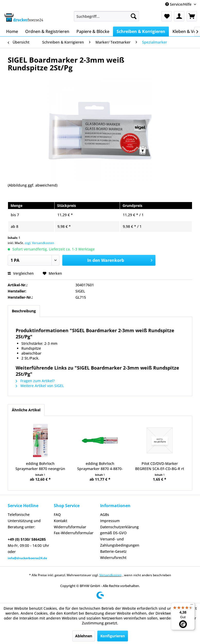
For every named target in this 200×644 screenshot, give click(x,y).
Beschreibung (24, 311)
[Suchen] (134, 16)
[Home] (12, 31)
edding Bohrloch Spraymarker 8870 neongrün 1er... (40, 466)
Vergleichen (21, 273)
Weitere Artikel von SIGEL (40, 386)
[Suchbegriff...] (106, 16)
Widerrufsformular (70, 527)
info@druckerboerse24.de (27, 558)
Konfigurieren (113, 636)
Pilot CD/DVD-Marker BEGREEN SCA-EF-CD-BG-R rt (160, 466)
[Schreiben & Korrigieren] (141, 31)
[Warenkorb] (192, 16)
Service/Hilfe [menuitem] (179, 4)
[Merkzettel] (167, 16)
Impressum (110, 521)
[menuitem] (106, 16)
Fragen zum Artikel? (35, 381)
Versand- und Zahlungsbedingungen (120, 542)
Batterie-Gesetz (113, 551)
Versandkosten (111, 575)
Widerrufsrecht (113, 558)
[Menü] (192, 606)
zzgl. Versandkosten (40, 243)
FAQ (57, 515)
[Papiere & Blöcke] (93, 31)
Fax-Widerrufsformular (74, 533)
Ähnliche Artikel (26, 410)
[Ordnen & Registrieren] (47, 31)
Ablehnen (84, 636)
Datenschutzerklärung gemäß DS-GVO (119, 530)
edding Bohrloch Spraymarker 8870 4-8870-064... (100, 466)
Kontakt (60, 521)
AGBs (105, 515)
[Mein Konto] (179, 16)
